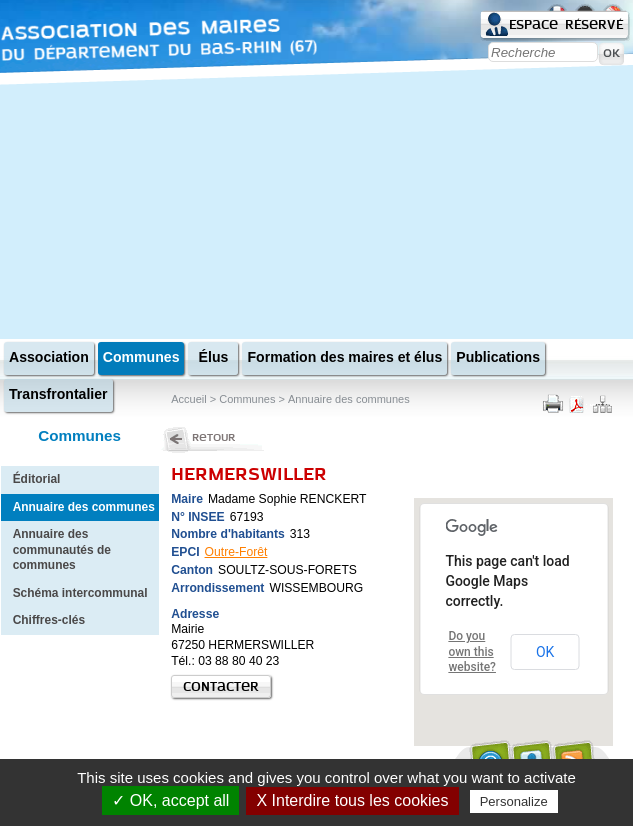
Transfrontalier (58, 394)
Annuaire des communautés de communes (62, 549)
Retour (213, 437)
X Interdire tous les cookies (352, 800)
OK (545, 652)
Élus (214, 357)
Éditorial (37, 479)
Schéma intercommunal (80, 593)
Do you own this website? (472, 651)
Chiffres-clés (49, 620)
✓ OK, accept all (170, 800)
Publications (498, 357)
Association (49, 357)
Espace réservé (566, 24)
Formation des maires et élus (344, 357)
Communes (141, 357)
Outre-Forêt (236, 552)
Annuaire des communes (84, 507)
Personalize (514, 801)
